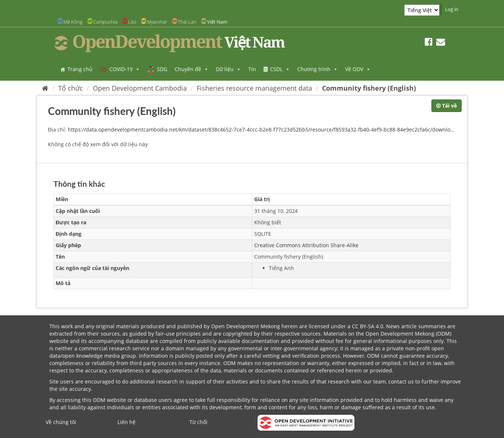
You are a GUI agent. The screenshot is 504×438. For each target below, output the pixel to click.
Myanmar (157, 22)
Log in (452, 9)
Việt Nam (217, 22)
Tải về (447, 106)
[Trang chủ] (45, 88)
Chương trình (318, 69)
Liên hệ (127, 422)
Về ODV (358, 69)
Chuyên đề (192, 69)
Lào (132, 22)
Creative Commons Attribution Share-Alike (306, 245)
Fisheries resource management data (254, 88)
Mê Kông (73, 22)
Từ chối (198, 422)
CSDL (280, 69)
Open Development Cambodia (140, 88)
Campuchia (105, 22)
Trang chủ (80, 69)
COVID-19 (125, 69)
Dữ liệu (228, 69)
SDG (162, 69)
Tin (252, 69)
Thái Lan (187, 22)
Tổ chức (71, 88)
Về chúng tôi (61, 422)
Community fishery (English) (369, 88)
